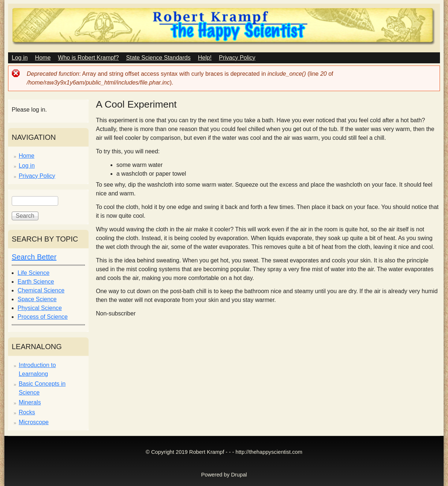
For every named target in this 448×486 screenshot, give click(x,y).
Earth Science (36, 282)
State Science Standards (158, 58)
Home (43, 58)
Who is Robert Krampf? (88, 58)
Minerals (30, 402)
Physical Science (40, 308)
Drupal (239, 475)
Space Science (37, 299)
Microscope (34, 422)
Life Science (33, 273)
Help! (205, 58)
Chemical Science (41, 290)
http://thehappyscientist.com (269, 452)
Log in (20, 58)
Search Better (34, 257)
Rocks (27, 412)
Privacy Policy (237, 58)
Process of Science (43, 317)
